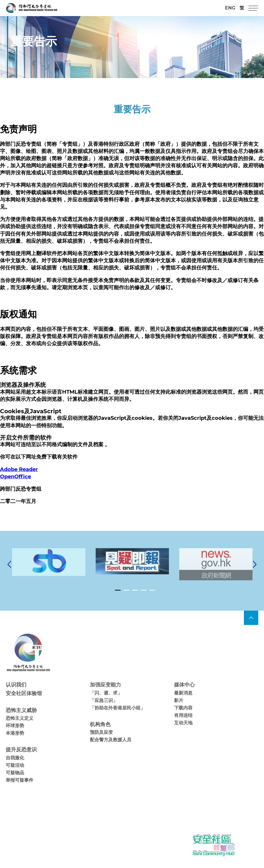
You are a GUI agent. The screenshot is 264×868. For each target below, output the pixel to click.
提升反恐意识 (21, 757)
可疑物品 (15, 779)
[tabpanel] (132, 568)
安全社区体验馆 (24, 700)
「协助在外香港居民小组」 (117, 715)
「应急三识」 (104, 707)
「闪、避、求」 (106, 700)
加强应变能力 (105, 692)
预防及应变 (101, 739)
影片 (179, 707)
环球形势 (15, 733)
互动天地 (183, 730)
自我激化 (15, 765)
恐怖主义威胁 (21, 717)
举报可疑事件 (20, 787)
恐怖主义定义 (20, 725)
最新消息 (183, 700)
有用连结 (183, 722)
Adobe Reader (19, 469)
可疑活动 (15, 772)
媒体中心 (184, 692)
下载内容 (183, 715)
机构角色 (100, 731)
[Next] (255, 571)
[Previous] (9, 571)
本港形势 (15, 740)
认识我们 (16, 692)
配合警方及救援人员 (111, 747)
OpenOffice (16, 477)
